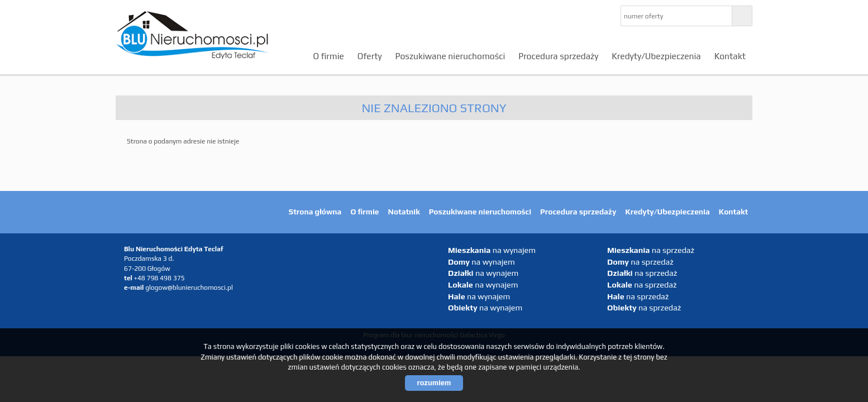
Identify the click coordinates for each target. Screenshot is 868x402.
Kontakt (730, 56)
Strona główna (315, 212)
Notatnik (404, 212)
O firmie (329, 56)
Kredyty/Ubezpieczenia (656, 56)
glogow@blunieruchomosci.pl (189, 288)
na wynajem (492, 250)
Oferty (370, 56)
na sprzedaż (651, 250)
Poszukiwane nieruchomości (450, 56)
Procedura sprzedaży (558, 56)
